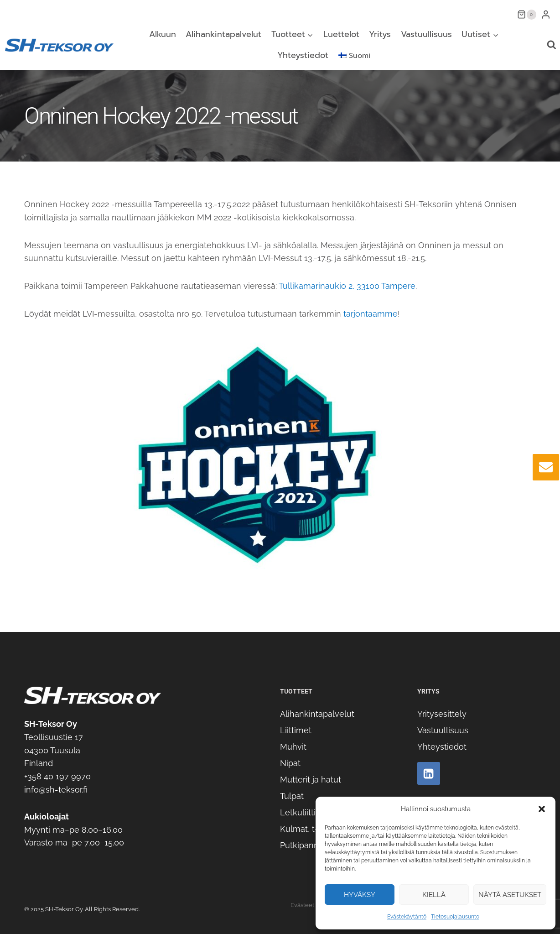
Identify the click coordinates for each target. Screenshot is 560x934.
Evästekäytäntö (407, 917)
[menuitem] (354, 55)
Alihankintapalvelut (223, 34)
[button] (542, 809)
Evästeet (302, 905)
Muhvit (293, 747)
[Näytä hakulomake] (551, 45)
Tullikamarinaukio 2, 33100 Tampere (347, 286)
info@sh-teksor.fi (56, 790)
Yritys (380, 34)
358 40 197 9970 (59, 776)
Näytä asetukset (510, 895)
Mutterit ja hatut (311, 780)
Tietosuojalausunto (455, 917)
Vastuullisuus (426, 34)
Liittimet (296, 730)
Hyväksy (360, 895)
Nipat (290, 763)
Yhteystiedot (303, 55)
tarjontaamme (371, 314)
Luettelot (341, 34)
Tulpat (292, 796)
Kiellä (434, 895)
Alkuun (163, 34)
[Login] (546, 14)
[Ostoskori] (527, 15)
